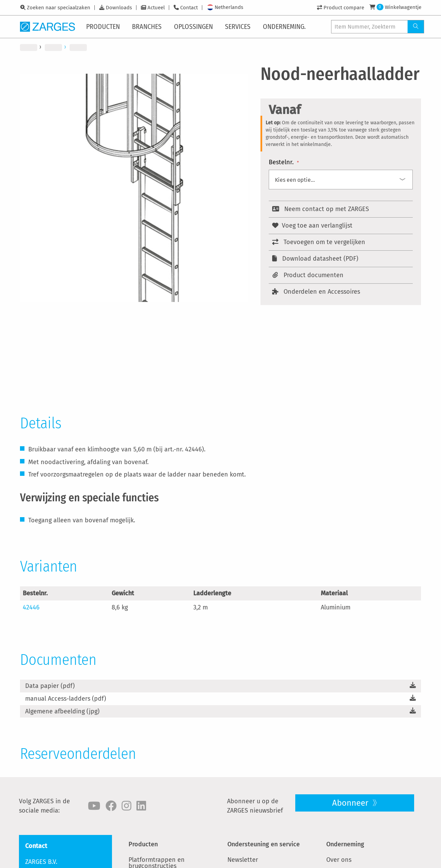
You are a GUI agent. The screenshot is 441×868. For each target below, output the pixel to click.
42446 (31, 607)
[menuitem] (104, 27)
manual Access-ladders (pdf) (66, 699)
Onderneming (345, 844)
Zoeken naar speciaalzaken (59, 8)
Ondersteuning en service (264, 844)
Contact (189, 8)
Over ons (339, 860)
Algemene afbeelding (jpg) (62, 711)
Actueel (156, 8)
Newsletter (243, 860)
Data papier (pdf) (50, 686)
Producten (143, 844)
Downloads (119, 8)
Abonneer (351, 803)
